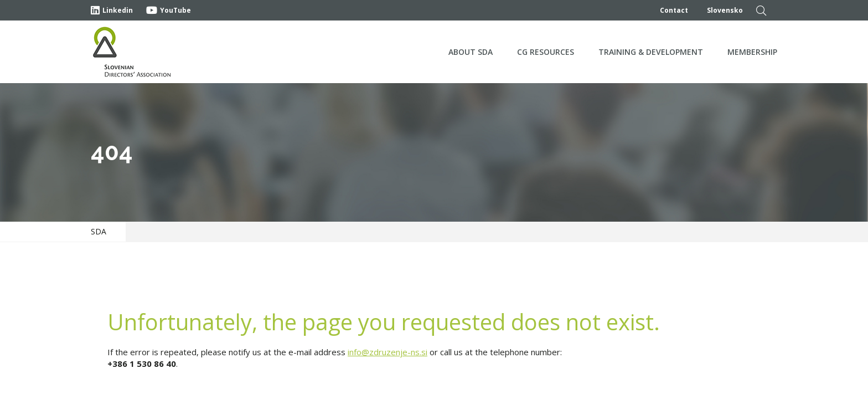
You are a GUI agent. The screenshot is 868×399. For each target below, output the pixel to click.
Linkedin (112, 10)
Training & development (651, 52)
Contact (674, 10)
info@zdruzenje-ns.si (387, 352)
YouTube (169, 10)
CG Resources (546, 52)
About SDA (471, 52)
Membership (752, 52)
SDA (99, 231)
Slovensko (725, 10)
